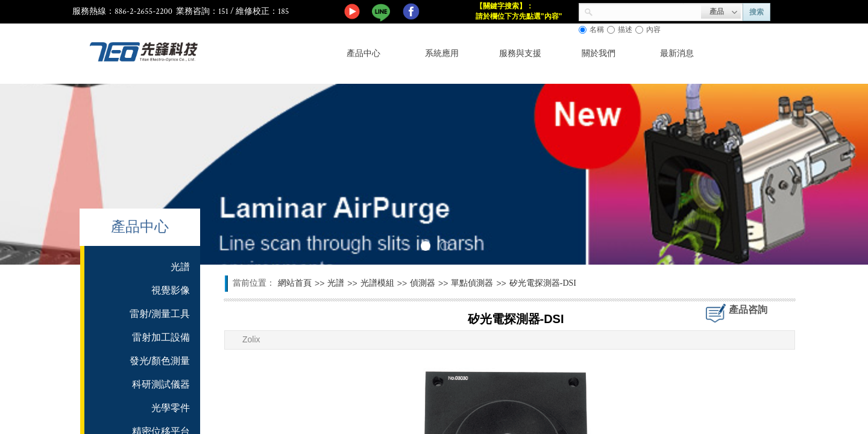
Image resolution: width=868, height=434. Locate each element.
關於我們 (599, 53)
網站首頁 (295, 283)
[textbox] (647, 11)
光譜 (336, 283)
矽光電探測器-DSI (543, 283)
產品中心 (363, 53)
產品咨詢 (748, 310)
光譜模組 (377, 283)
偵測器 (423, 283)
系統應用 (442, 53)
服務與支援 (520, 53)
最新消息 (677, 53)
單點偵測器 (472, 283)
